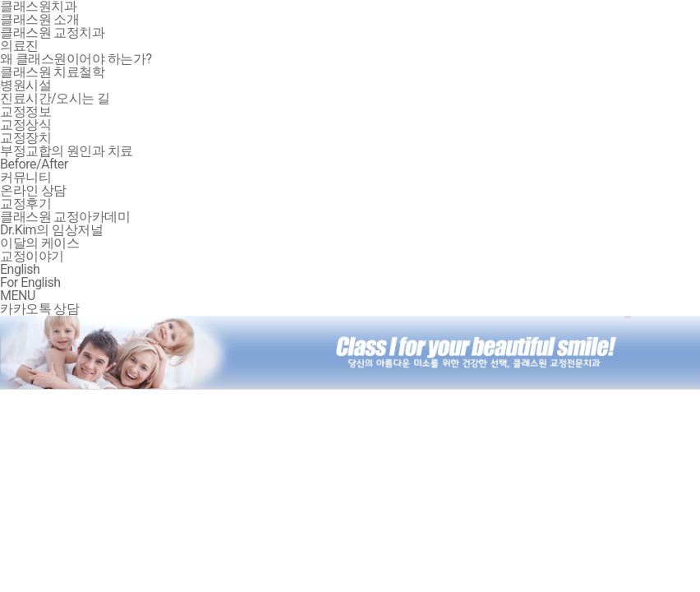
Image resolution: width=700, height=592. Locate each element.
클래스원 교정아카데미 (65, 217)
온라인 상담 (33, 190)
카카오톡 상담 (39, 309)
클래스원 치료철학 (52, 72)
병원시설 (25, 85)
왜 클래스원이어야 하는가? (76, 59)
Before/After (34, 164)
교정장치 (25, 138)
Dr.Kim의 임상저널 (51, 230)
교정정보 (25, 111)
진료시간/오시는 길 (55, 98)
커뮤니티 (25, 177)
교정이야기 (32, 256)
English (20, 269)
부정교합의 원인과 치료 (67, 151)
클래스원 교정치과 (52, 32)
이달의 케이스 (39, 243)
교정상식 (25, 125)
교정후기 (25, 203)
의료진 (19, 46)
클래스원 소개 (39, 19)
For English (30, 282)
